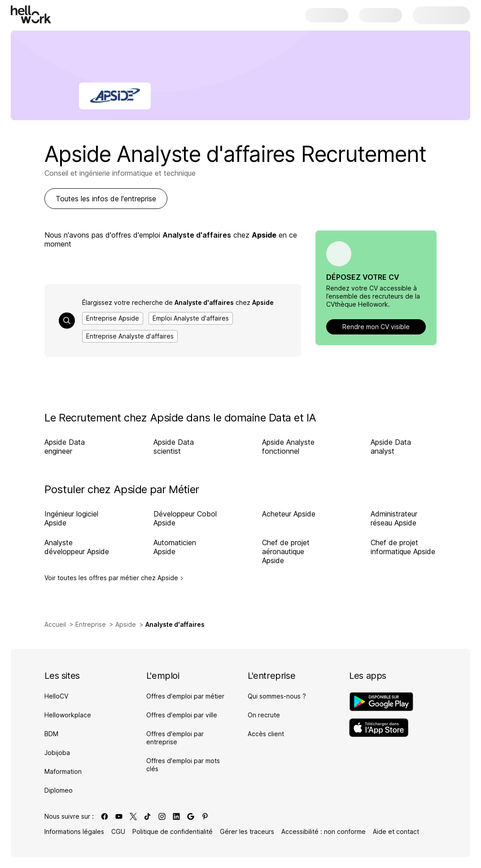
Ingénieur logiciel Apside (71, 518)
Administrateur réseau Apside (394, 518)
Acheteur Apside (289, 514)
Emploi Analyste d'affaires (191, 318)
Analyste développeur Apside (77, 547)
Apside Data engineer (65, 447)
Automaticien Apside (175, 547)
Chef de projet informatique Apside (403, 547)
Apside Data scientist (174, 447)
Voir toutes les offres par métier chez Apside (114, 578)
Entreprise (91, 624)
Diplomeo (59, 790)
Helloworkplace (68, 715)
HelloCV (56, 696)
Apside (126, 624)
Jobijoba (57, 753)
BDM (51, 734)
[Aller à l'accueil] (31, 14)
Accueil (55, 624)
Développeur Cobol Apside (185, 518)
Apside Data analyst (391, 447)
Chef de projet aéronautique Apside (286, 551)
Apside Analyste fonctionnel (288, 447)
